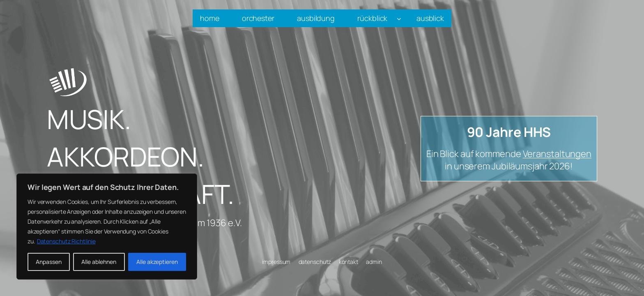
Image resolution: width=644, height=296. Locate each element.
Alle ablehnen (99, 262)
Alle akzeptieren (157, 262)
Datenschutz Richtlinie (66, 241)
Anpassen (49, 262)
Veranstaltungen (557, 154)
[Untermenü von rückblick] (399, 18)
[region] (107, 227)
